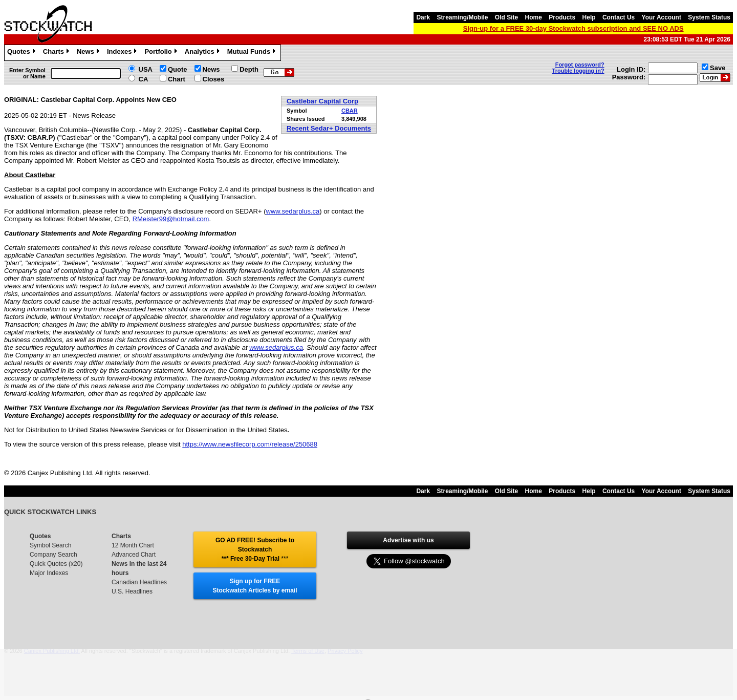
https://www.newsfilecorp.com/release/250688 (250, 444)
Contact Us (619, 17)
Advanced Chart (134, 555)
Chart (177, 79)
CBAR (350, 111)
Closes (214, 79)
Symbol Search (50, 545)
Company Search (53, 555)
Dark (423, 17)
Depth (249, 69)
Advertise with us (408, 540)
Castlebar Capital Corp (322, 101)
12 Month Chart (133, 545)
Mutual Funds (253, 53)
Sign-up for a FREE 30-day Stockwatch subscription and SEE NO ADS (573, 28)
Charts (57, 53)
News (89, 53)
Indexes (123, 53)
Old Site (506, 17)
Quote (178, 69)
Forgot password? (580, 65)
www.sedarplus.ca (293, 211)
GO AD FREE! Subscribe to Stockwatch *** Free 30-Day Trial (255, 549)
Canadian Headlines (139, 582)
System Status (709, 17)
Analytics (203, 53)
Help (589, 17)
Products (562, 17)
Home (534, 17)
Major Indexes (49, 573)
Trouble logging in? (578, 71)
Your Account (662, 17)
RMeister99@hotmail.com (171, 219)
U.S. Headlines (132, 591)
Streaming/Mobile (462, 17)
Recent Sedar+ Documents (329, 128)
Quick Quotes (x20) (56, 564)
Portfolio (162, 53)
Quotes (23, 53)
